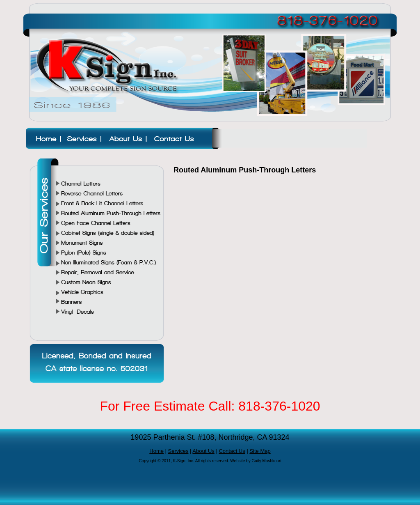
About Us (203, 451)
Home (156, 451)
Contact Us (232, 451)
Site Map (260, 451)
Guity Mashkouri (266, 461)
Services (178, 451)
